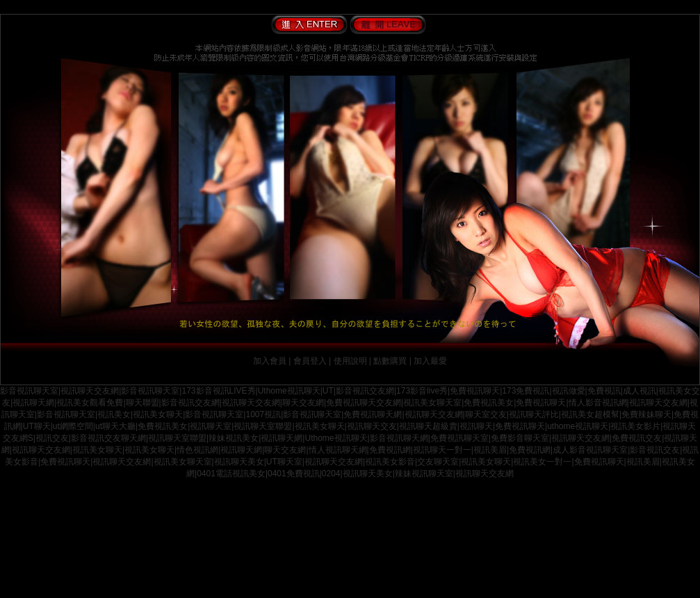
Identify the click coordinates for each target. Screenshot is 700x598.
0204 (331, 474)
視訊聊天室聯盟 (263, 426)
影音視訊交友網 (365, 391)
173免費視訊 (526, 391)
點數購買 (390, 361)
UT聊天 (37, 426)
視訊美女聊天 (158, 414)
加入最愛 (430, 361)
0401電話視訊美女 (231, 474)
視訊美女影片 (635, 426)
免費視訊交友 (637, 438)
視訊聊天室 (211, 426)
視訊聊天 (476, 426)
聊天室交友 (486, 414)
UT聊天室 (284, 462)
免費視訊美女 (489, 403)
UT (328, 391)
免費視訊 (604, 391)
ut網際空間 (73, 426)
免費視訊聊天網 (373, 414)
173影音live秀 (422, 391)
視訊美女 (114, 414)
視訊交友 (52, 438)
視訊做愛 (569, 391)
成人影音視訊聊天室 (590, 450)
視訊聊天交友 (372, 426)
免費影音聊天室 (520, 438)
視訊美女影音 (390, 462)
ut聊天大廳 (115, 426)
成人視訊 (640, 391)
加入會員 (270, 361)
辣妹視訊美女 (234, 438)
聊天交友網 (303, 403)
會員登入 (310, 361)
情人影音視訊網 (598, 403)
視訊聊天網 (33, 403)
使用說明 (350, 361)
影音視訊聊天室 (29, 391)
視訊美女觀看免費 (90, 403)
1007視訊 (263, 414)
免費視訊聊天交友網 (364, 403)
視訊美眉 (490, 450)
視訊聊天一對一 (442, 450)
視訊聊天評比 (534, 414)
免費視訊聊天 (475, 391)
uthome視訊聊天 (578, 426)
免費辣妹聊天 (646, 414)
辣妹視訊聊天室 (424, 474)
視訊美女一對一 (542, 462)
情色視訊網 (197, 450)
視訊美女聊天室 (432, 403)
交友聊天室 (438, 462)
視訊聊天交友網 (90, 391)
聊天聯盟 (143, 403)
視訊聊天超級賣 (428, 426)
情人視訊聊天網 (338, 450)
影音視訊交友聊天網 (108, 438)
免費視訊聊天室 (459, 438)
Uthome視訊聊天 (289, 391)
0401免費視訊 (294, 474)
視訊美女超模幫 (590, 414)
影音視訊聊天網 (399, 438)
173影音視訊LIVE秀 (218, 391)
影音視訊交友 (655, 450)
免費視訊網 (390, 450)
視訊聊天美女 (239, 462)
